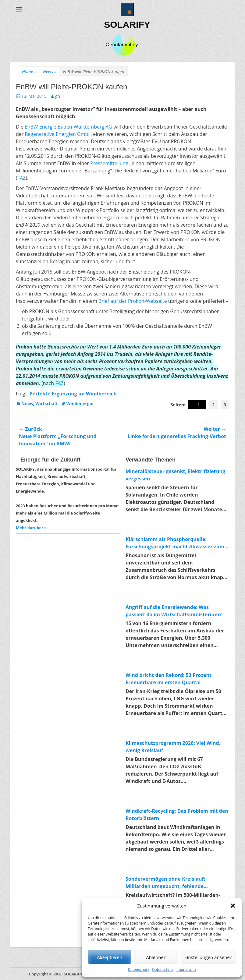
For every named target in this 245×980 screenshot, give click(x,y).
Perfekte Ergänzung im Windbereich (73, 394)
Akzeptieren (110, 957)
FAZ (22, 178)
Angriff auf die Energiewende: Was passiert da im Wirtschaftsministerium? (174, 611)
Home (29, 71)
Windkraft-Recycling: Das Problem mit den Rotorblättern (177, 815)
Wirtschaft (47, 403)
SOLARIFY (127, 25)
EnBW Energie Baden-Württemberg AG (68, 127)
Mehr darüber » (31, 528)
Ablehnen (156, 957)
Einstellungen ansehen (208, 957)
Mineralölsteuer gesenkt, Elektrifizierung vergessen (175, 475)
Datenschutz (138, 969)
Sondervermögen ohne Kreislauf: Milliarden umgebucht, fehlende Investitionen (165, 883)
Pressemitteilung (109, 163)
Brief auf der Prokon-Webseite (133, 301)
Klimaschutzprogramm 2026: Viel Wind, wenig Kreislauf (173, 747)
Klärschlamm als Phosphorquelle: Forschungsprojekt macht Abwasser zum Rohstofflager (175, 543)
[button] (233, 906)
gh (58, 96)
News (50, 71)
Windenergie (80, 403)
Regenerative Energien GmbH (58, 134)
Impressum (186, 969)
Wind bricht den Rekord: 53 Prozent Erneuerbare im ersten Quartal (169, 679)
